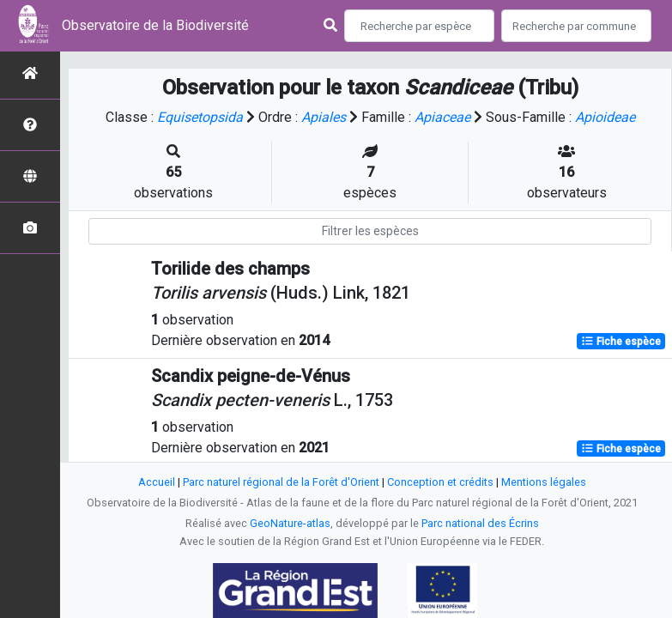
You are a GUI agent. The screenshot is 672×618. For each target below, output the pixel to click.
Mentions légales (544, 482)
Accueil (157, 482)
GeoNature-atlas (290, 523)
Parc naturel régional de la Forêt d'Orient (281, 482)
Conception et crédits (440, 482)
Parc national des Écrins (480, 523)
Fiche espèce (621, 342)
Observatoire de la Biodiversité (155, 25)
